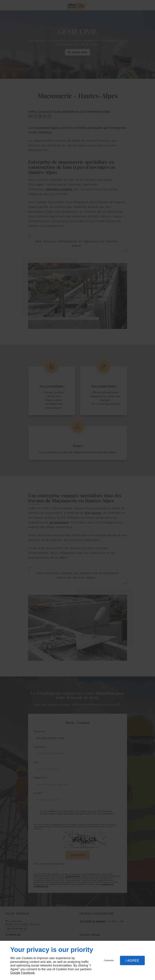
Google (15, 973)
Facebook (28, 973)
